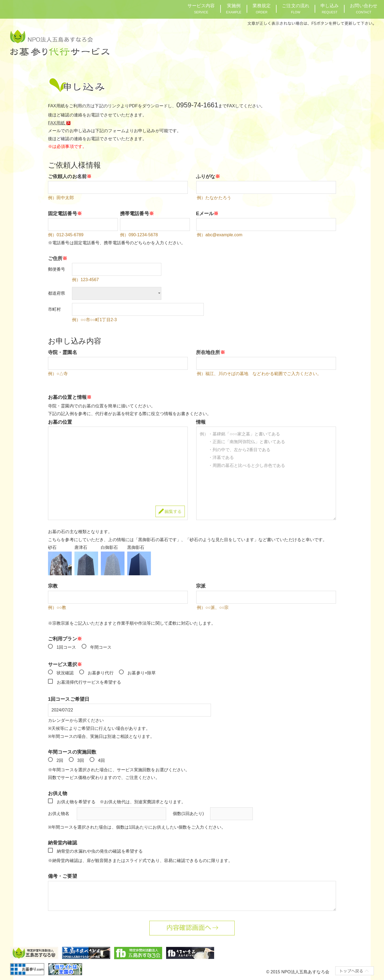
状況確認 (65, 673)
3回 (81, 760)
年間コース (101, 647)
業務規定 (262, 9)
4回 (101, 760)
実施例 (234, 9)
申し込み (330, 9)
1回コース (66, 647)
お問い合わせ (364, 9)
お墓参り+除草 (142, 673)
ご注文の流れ (296, 9)
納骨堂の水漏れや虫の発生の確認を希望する (100, 851)
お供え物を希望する (76, 802)
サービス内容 (201, 9)
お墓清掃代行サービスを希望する (89, 682)
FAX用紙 (60, 123)
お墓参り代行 (101, 673)
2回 (60, 760)
